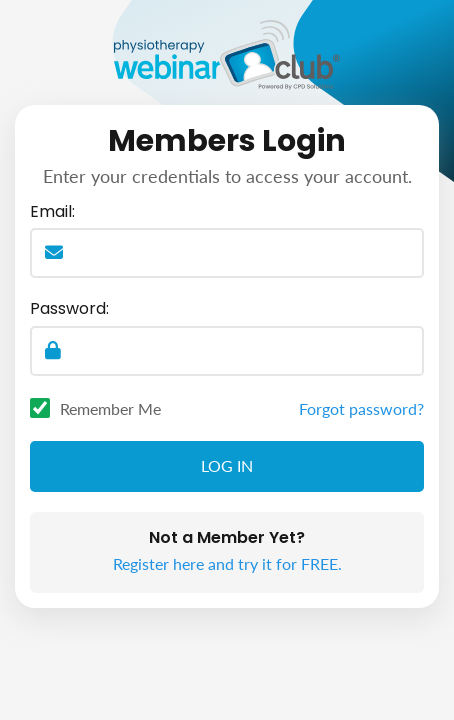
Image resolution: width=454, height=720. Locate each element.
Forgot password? (361, 408)
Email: (52, 212)
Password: (69, 309)
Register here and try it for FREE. (227, 563)
